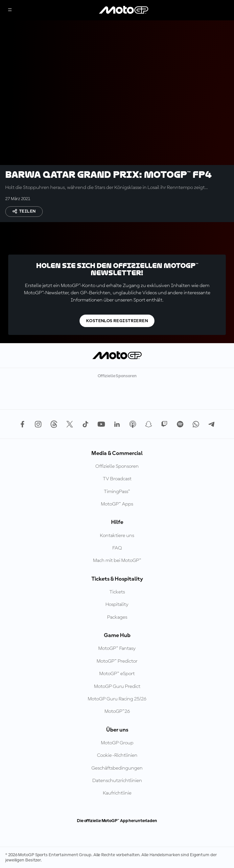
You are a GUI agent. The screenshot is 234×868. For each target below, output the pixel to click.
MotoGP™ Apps (117, 504)
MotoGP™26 (117, 712)
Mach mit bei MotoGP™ (117, 561)
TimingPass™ (117, 492)
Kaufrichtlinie (117, 793)
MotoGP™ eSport (117, 674)
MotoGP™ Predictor (117, 661)
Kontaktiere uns (117, 536)
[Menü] (10, 10)
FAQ (117, 548)
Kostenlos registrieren (117, 321)
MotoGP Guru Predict (117, 687)
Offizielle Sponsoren (117, 466)
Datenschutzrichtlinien (117, 781)
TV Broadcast (117, 479)
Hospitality (117, 605)
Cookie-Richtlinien (117, 755)
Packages (117, 617)
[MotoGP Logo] (124, 10)
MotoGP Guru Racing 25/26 (117, 699)
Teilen (24, 211)
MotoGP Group (117, 743)
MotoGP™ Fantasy (117, 649)
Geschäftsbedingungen (117, 768)
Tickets (117, 592)
